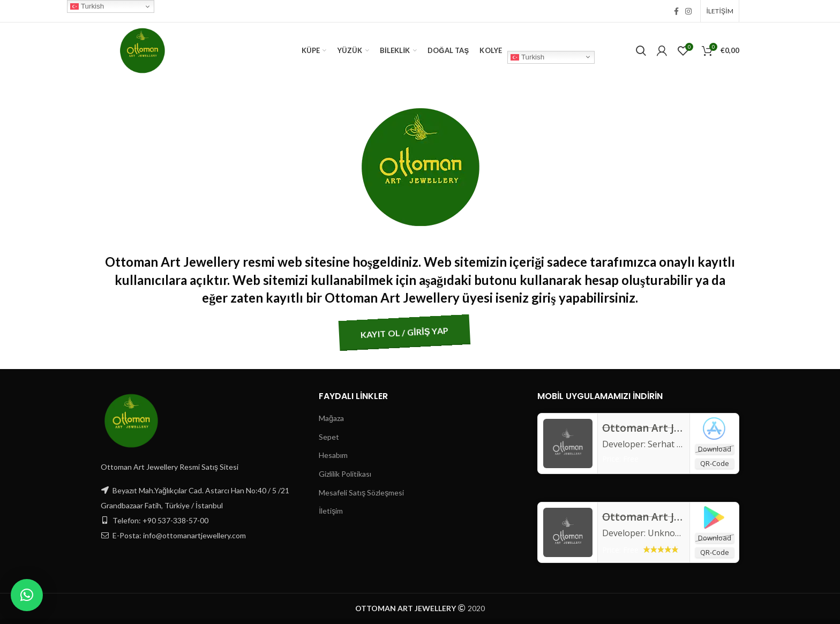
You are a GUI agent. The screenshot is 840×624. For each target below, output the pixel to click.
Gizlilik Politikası (345, 474)
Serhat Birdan (676, 444)
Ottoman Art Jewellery (659, 517)
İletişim (331, 511)
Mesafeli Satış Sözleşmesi (361, 493)
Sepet (329, 437)
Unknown (667, 533)
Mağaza (331, 418)
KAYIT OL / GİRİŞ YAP (347, 332)
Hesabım (333, 455)
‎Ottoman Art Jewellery (659, 428)
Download (715, 449)
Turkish (527, 57)
